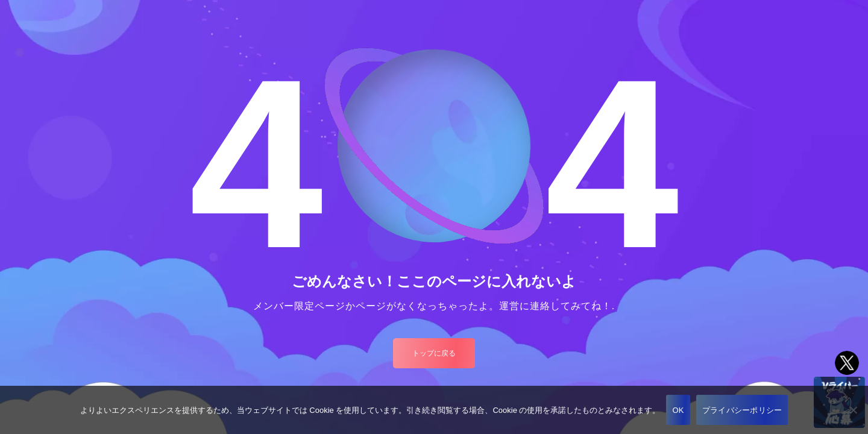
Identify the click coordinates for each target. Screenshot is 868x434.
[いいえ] (853, 410)
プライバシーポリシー (742, 410)
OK (678, 410)
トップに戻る (434, 353)
